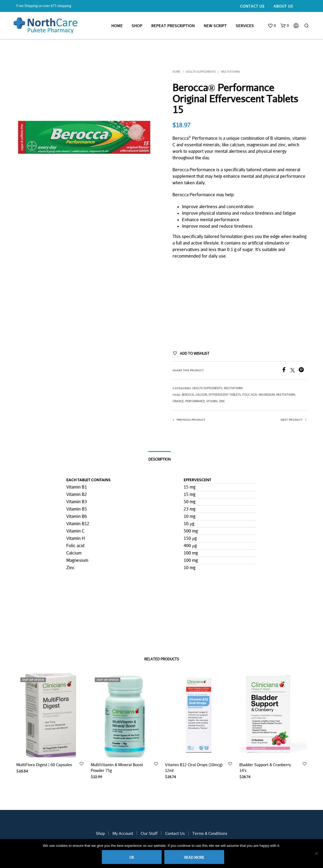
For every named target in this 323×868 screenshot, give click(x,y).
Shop (137, 26)
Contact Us (252, 6)
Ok (132, 857)
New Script (215, 26)
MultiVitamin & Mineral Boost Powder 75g (117, 765)
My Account (123, 833)
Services (245, 26)
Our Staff (149, 833)
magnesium (267, 395)
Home (117, 26)
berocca (188, 395)
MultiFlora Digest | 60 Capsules (44, 765)
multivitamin (286, 395)
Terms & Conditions (210, 833)
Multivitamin (231, 72)
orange (178, 401)
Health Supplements (201, 72)
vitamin (212, 401)
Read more (194, 857)
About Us (283, 6)
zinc (222, 401)
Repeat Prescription (173, 26)
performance (195, 401)
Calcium (201, 395)
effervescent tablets (225, 395)
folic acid (250, 395)
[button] (272, 26)
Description (159, 459)
